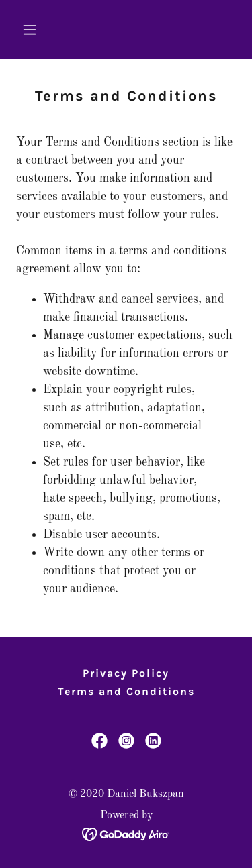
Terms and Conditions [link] (126, 691)
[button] (33, 30)
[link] (99, 741)
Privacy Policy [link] (126, 673)
